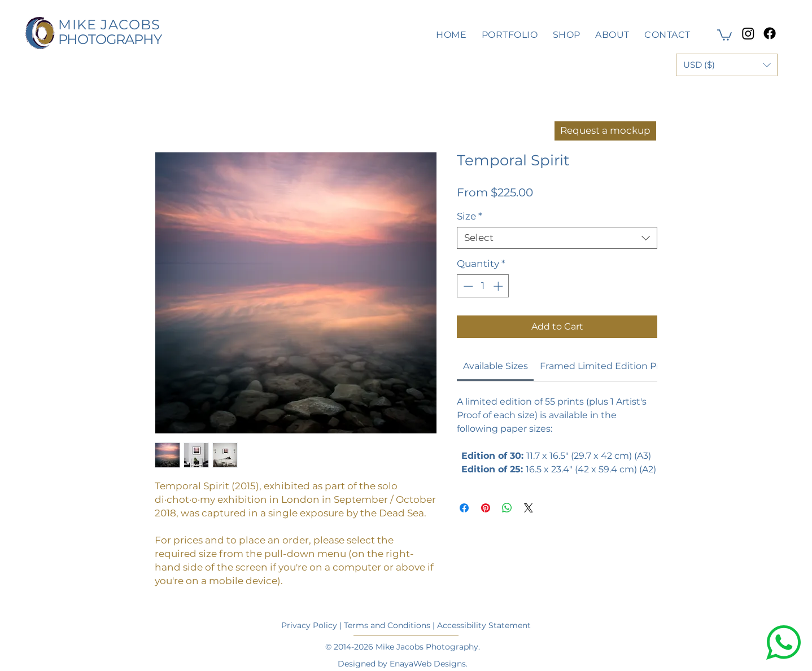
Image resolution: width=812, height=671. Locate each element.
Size (470, 216)
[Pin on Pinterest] (486, 508)
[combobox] (557, 238)
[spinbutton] (483, 286)
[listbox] (727, 65)
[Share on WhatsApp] (507, 508)
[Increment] (499, 286)
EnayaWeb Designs (428, 664)
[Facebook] (770, 33)
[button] (724, 34)
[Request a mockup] (605, 131)
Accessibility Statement (484, 625)
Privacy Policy (309, 625)
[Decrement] (467, 286)
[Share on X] (529, 508)
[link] (496, 366)
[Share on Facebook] (464, 508)
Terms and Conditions (387, 625)
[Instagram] (748, 33)
